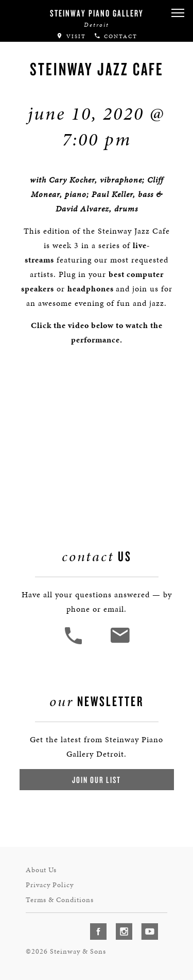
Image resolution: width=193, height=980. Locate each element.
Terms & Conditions (60, 900)
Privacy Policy (50, 885)
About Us (41, 870)
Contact (116, 36)
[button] (178, 13)
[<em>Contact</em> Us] (120, 643)
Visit (71, 36)
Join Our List (97, 780)
